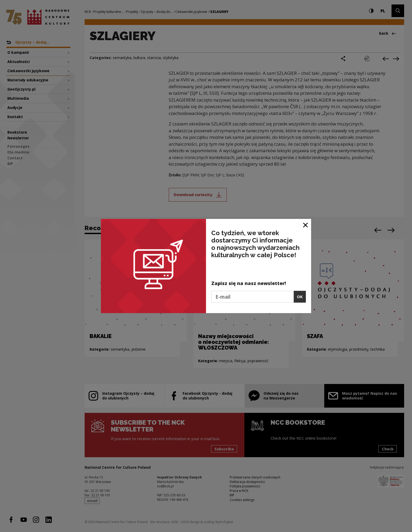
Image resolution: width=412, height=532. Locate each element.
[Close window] (306, 225)
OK (300, 297)
